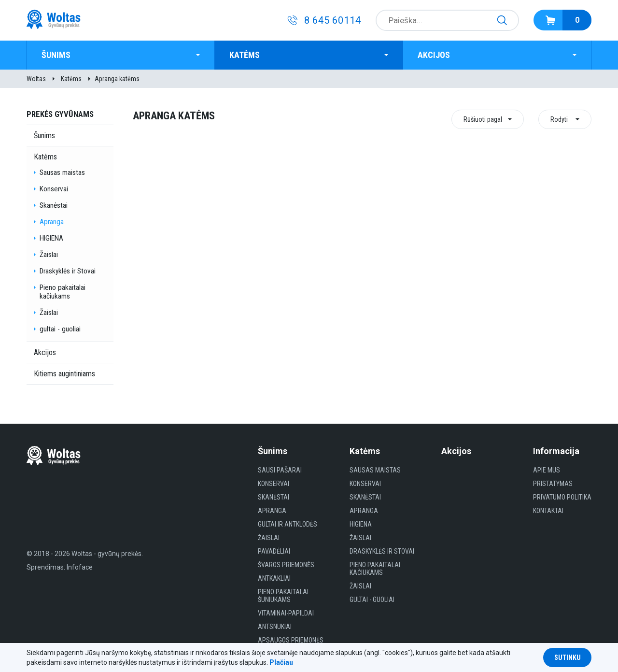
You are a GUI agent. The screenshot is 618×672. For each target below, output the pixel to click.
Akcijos (434, 55)
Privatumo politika (562, 497)
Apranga (52, 222)
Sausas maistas (62, 172)
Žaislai (49, 255)
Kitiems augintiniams (64, 374)
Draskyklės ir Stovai (68, 271)
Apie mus (547, 470)
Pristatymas (553, 484)
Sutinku (568, 658)
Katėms (245, 55)
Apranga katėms (117, 79)
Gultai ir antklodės (288, 524)
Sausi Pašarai (280, 470)
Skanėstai (54, 205)
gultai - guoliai (60, 329)
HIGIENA (51, 238)
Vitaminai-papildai (286, 613)
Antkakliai (274, 578)
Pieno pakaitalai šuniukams (283, 596)
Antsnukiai (275, 627)
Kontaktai (548, 511)
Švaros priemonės (286, 565)
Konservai (54, 189)
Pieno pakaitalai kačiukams (63, 292)
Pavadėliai (274, 551)
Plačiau (281, 662)
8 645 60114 (333, 20)
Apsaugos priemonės (291, 640)
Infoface (80, 567)
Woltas (36, 79)
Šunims (56, 55)
